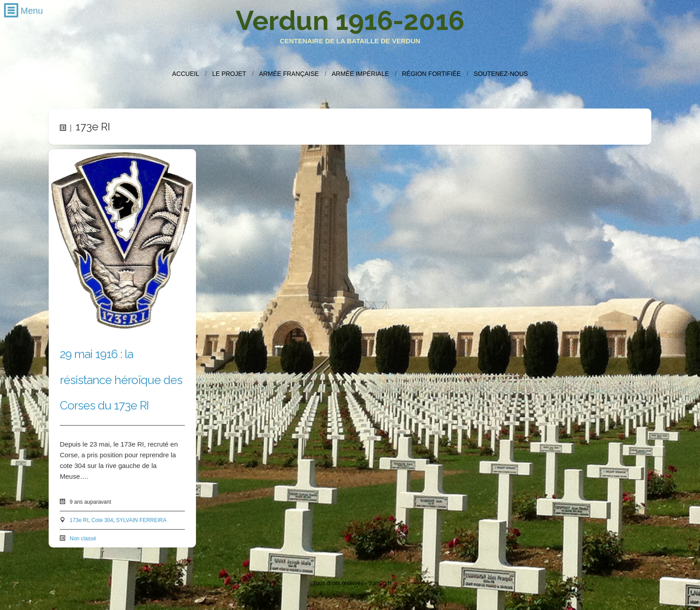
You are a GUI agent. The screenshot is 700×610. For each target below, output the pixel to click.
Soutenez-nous (501, 74)
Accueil (186, 74)
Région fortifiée (431, 74)
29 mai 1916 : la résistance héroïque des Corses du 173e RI (121, 380)
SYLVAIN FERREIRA (141, 520)
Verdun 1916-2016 (350, 21)
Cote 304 (102, 520)
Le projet (229, 74)
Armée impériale (360, 74)
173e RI (79, 520)
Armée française (289, 74)
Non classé (83, 539)
